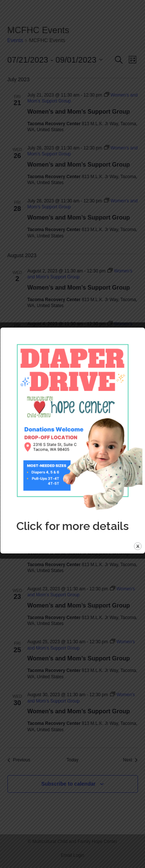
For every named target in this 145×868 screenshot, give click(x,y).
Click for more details (72, 526)
